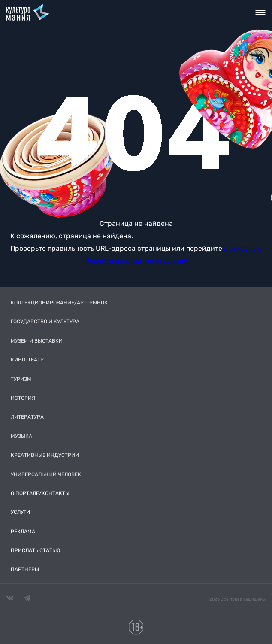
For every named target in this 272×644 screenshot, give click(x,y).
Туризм (21, 379)
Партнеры (25, 569)
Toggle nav (261, 12)
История (23, 398)
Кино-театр (27, 360)
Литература (27, 417)
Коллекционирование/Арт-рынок (59, 303)
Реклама (23, 532)
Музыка (21, 436)
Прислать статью (35, 550)
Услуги (20, 512)
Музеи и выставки (37, 341)
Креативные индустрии (45, 455)
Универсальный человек (46, 474)
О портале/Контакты (40, 493)
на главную (243, 248)
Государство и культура (45, 322)
